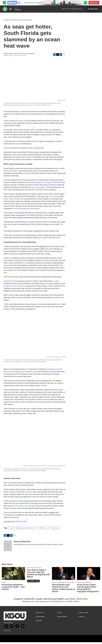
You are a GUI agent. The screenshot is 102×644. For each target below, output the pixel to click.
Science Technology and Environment (18, 22)
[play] (5, 9)
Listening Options (62, 618)
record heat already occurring (23, 210)
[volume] (10, 9)
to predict (27, 175)
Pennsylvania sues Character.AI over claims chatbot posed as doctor (64, 590)
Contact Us (82, 618)
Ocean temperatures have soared (16, 122)
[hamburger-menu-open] (4, 3)
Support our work (83, 614)
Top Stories (55, 530)
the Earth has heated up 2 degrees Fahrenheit (44, 184)
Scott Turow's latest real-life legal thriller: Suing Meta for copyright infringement (88, 590)
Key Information (40, 618)
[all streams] (93, 9)
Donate (95, 3)
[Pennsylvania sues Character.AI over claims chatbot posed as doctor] (64, 575)
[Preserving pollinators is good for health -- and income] (13, 575)
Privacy (59, 614)
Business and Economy (34, 569)
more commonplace (38, 189)
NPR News (43, 530)
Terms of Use (39, 614)
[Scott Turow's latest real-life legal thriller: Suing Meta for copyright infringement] (89, 575)
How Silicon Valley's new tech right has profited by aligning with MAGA (38, 575)
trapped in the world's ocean (18, 508)
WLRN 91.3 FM (21, 523)
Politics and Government (84, 584)
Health (4, 584)
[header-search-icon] (85, 3)
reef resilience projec (30, 373)
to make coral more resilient (14, 288)
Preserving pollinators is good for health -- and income (13, 589)
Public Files (39, 623)
